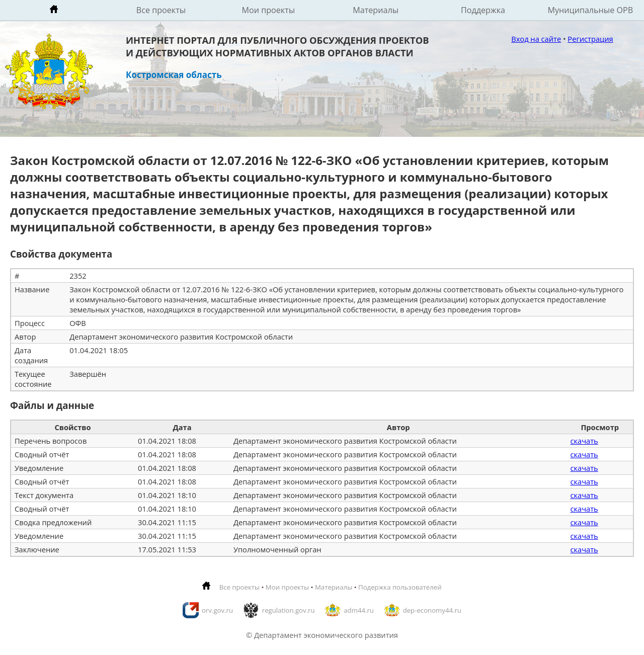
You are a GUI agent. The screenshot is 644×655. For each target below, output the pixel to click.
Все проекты (161, 10)
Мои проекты (269, 10)
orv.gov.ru (217, 610)
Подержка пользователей (400, 587)
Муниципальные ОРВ (591, 10)
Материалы (376, 10)
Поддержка (483, 10)
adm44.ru (359, 610)
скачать (584, 441)
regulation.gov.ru (289, 610)
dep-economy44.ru (432, 610)
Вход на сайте (536, 39)
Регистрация (590, 39)
